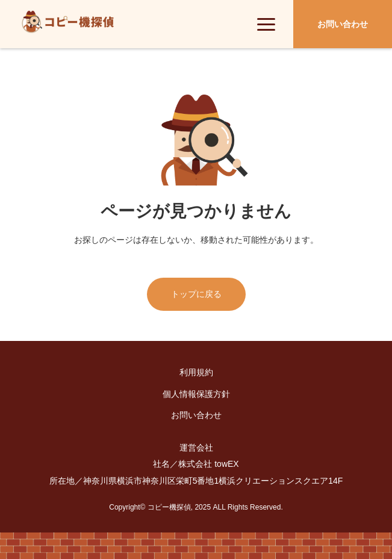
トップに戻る (196, 294)
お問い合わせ (196, 415)
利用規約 (196, 372)
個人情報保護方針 (196, 394)
